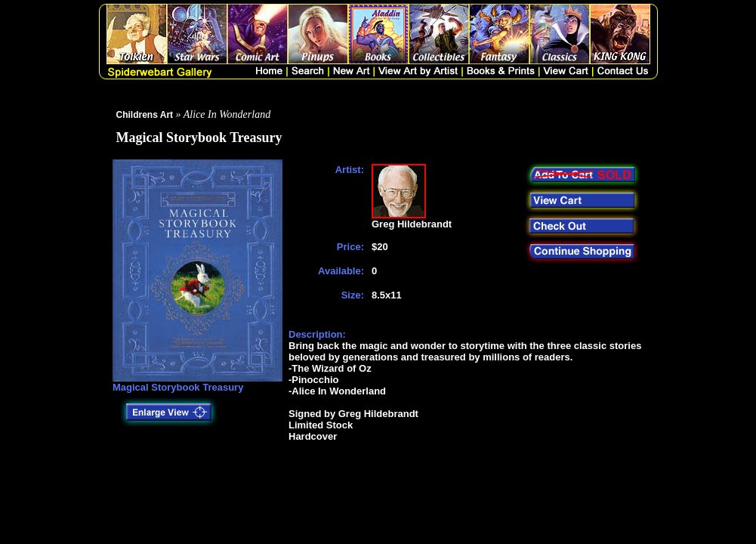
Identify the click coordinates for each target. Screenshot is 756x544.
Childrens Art (145, 115)
